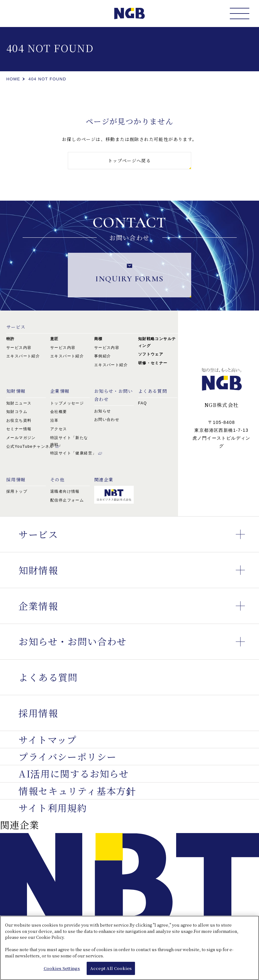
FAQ (143, 403)
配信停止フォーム (67, 500)
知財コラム (17, 412)
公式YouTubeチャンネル (30, 447)
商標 (98, 339)
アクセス (59, 429)
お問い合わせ (107, 420)
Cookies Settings (62, 971)
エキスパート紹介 (23, 356)
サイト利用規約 (53, 808)
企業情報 (60, 391)
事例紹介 (103, 356)
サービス (16, 327)
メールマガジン (21, 438)
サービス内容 (19, 348)
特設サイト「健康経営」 (73, 453)
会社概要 (59, 412)
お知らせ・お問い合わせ (139, 642)
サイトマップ (48, 739)
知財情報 (16, 391)
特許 (11, 339)
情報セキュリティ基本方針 (77, 791)
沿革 (54, 420)
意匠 (54, 339)
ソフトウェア (151, 354)
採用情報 (38, 713)
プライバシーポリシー (67, 756)
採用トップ (17, 491)
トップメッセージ (67, 403)
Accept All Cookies (111, 971)
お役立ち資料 (19, 420)
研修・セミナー (153, 363)
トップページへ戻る (130, 160)
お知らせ (103, 411)
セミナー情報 (19, 429)
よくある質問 (48, 677)
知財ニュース (19, 403)
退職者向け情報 (65, 491)
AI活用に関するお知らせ (74, 773)
